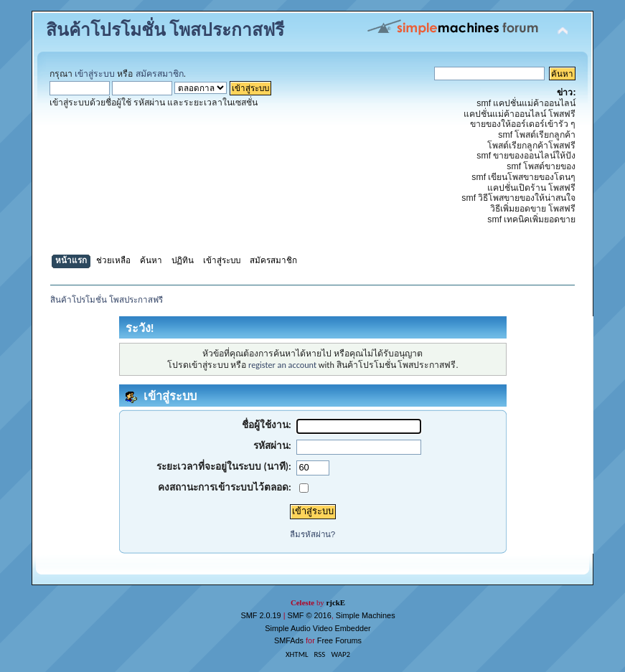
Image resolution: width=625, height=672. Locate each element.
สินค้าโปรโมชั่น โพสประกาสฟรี (165, 30)
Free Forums (339, 640)
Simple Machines (366, 615)
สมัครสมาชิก (160, 74)
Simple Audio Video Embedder (318, 628)
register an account (282, 365)
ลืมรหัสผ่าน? (312, 534)
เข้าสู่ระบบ (95, 74)
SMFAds (289, 640)
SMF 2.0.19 (260, 615)
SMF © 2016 (310, 615)
